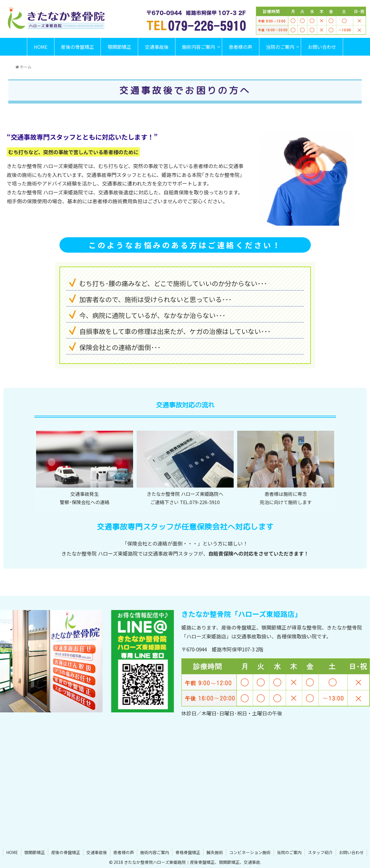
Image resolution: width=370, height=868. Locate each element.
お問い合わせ (351, 852)
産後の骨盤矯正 (66, 852)
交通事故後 (97, 852)
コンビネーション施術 (250, 852)
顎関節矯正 (35, 852)
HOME (12, 852)
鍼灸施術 (215, 852)
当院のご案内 (289, 852)
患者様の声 (124, 852)
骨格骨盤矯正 (188, 852)
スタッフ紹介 (320, 852)
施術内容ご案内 (155, 852)
